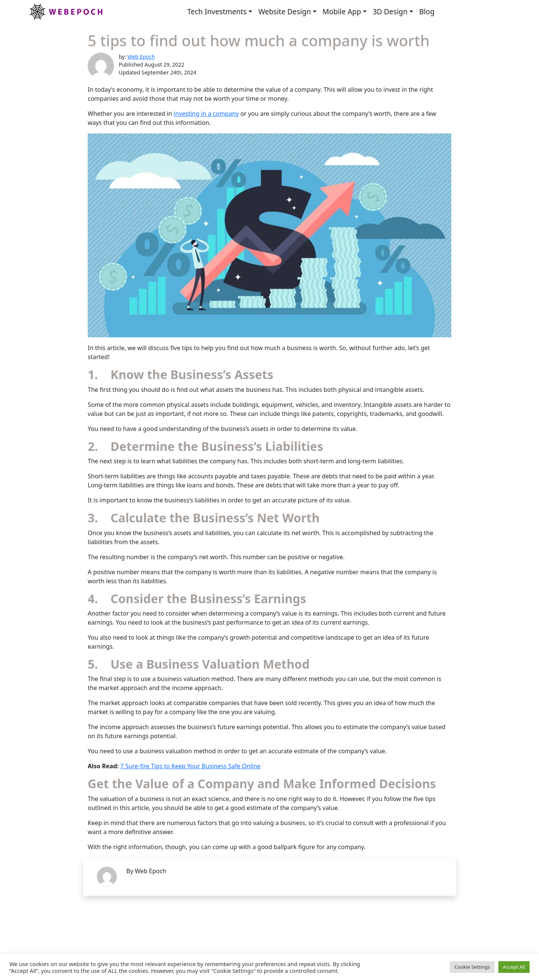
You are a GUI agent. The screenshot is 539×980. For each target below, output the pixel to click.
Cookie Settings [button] (472, 967)
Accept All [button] (514, 967)
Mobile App (342, 11)
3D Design (390, 11)
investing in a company (206, 114)
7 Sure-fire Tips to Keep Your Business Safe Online (190, 766)
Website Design (285, 11)
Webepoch (65, 12)
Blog (427, 11)
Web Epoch (141, 57)
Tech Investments (217, 11)
